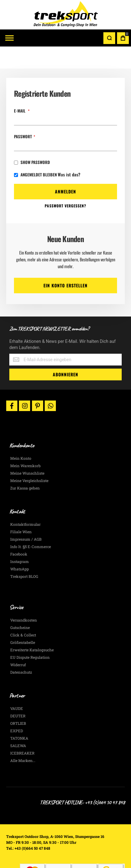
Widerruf (18, 643)
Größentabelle (23, 620)
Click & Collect (23, 613)
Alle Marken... (23, 738)
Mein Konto (21, 436)
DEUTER (18, 694)
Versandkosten (24, 598)
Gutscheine (20, 605)
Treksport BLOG (24, 554)
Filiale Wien (21, 510)
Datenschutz (21, 650)
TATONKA (19, 716)
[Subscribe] (65, 352)
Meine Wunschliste (27, 451)
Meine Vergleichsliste (29, 458)
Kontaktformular (25, 502)
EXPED (17, 709)
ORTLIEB (18, 701)
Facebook (19, 532)
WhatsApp (20, 547)
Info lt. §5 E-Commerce (31, 525)
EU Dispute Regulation (30, 635)
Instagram (20, 539)
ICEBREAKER (22, 731)
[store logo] (65, 15)
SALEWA (18, 724)
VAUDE (17, 686)
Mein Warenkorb (25, 444)
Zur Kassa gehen (25, 466)
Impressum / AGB (26, 517)
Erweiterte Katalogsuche (32, 628)
